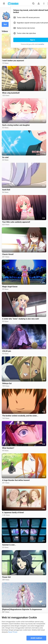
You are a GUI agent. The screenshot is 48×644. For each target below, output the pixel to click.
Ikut (5, 24)
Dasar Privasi (13, 632)
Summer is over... (9, 545)
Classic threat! (8, 254)
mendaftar (41, 44)
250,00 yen (7, 351)
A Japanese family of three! (13, 513)
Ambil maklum (36, 638)
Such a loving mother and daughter (16, 125)
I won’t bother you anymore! (13, 61)
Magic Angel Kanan (10, 287)
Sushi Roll (6, 190)
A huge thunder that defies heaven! (16, 480)
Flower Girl (6, 577)
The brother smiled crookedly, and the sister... (20, 416)
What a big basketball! (11, 93)
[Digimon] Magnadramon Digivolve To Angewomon (22, 609)
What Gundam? (8, 448)
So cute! (5, 157)
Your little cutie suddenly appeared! (16, 222)
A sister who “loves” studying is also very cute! (21, 319)
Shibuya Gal (7, 383)
